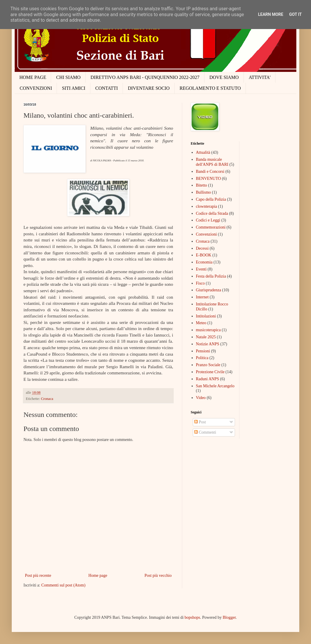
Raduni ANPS (208, 379)
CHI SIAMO (68, 77)
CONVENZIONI (36, 88)
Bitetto (202, 185)
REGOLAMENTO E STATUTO (210, 88)
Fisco (200, 283)
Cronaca (47, 399)
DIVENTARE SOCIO (149, 88)
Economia (204, 262)
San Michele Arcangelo (215, 386)
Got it (295, 14)
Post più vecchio (158, 575)
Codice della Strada (212, 213)
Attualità (203, 152)
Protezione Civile (210, 372)
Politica (202, 358)
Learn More (271, 14)
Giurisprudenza (209, 290)
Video (201, 398)
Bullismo (203, 192)
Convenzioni (207, 234)
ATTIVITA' (260, 77)
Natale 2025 (206, 337)
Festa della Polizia (211, 276)
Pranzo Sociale (208, 365)
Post (200, 422)
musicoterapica (208, 330)
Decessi (202, 248)
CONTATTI (107, 88)
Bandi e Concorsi (210, 171)
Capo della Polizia (211, 199)
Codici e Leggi (208, 220)
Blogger (229, 617)
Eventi (201, 269)
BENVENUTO (208, 179)
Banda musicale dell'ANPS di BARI (212, 162)
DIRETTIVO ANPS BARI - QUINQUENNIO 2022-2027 (145, 77)
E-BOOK (204, 255)
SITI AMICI (74, 88)
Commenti (205, 432)
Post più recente (38, 575)
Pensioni (203, 351)
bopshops (192, 617)
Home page (98, 575)
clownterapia (207, 206)
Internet (202, 297)
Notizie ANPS (208, 344)
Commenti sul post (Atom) (64, 585)
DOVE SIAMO (224, 77)
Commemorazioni (211, 227)
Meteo (201, 323)
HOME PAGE (33, 77)
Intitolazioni (206, 316)
